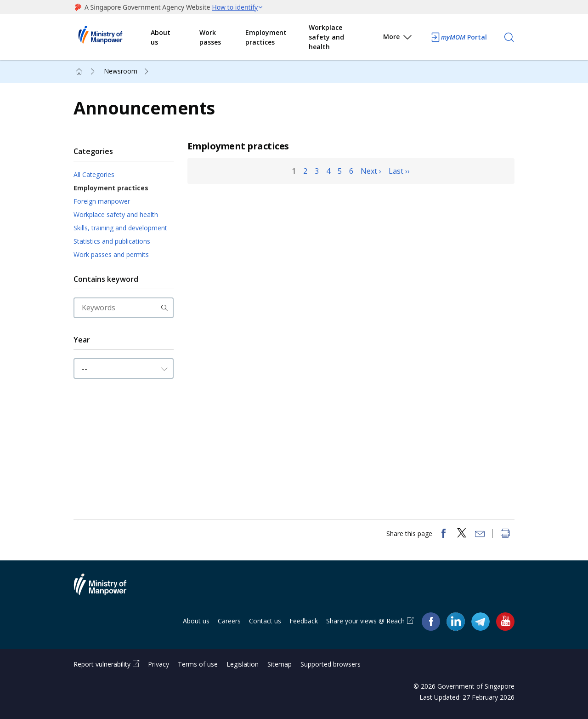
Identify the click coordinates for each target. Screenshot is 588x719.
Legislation (243, 664)
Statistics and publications (112, 241)
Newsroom (121, 71)
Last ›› (399, 171)
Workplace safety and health (326, 37)
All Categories (94, 174)
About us (161, 37)
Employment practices (266, 37)
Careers (229, 621)
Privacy (158, 664)
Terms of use (198, 664)
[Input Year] (124, 368)
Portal (458, 37)
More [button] (398, 38)
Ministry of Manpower (107, 590)
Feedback (304, 621)
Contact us (265, 621)
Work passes (210, 37)
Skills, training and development (120, 228)
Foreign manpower (102, 201)
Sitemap (280, 664)
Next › (371, 171)
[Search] (509, 37)
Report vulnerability (102, 664)
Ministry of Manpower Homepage (112, 37)
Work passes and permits (111, 254)
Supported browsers (331, 664)
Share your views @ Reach (365, 621)
